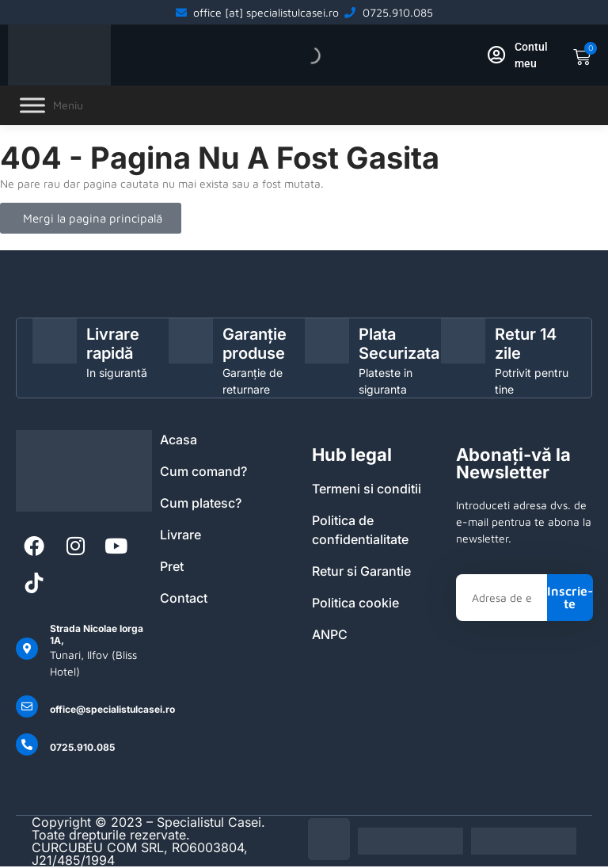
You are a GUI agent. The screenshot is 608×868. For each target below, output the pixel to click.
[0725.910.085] (27, 744)
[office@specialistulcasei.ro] (27, 706)
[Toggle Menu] (32, 106)
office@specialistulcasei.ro (112, 709)
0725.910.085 (82, 747)
